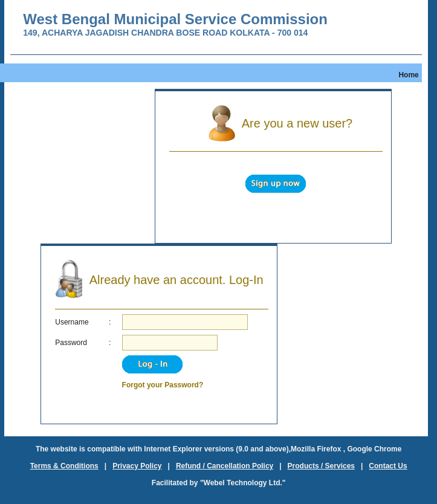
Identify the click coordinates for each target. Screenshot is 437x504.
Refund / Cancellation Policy (225, 466)
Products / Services (321, 466)
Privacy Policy (137, 466)
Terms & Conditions (64, 466)
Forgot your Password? (163, 385)
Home (408, 75)
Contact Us (388, 466)
